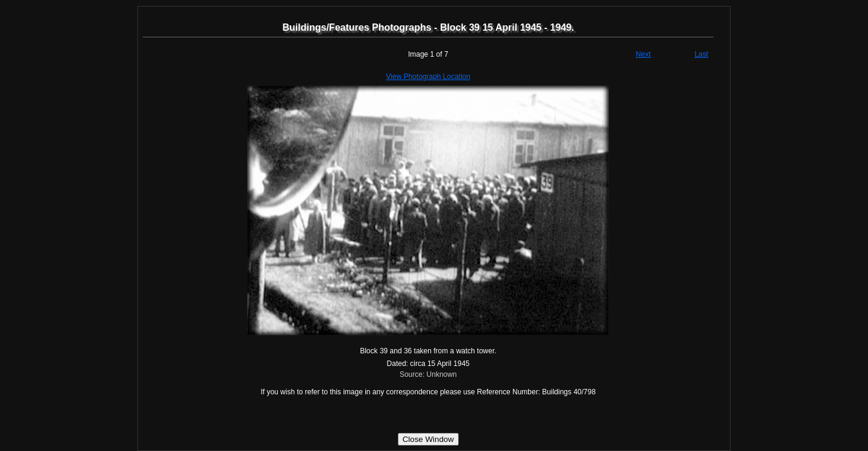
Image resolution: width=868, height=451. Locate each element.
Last (701, 54)
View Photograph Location (428, 77)
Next (643, 54)
